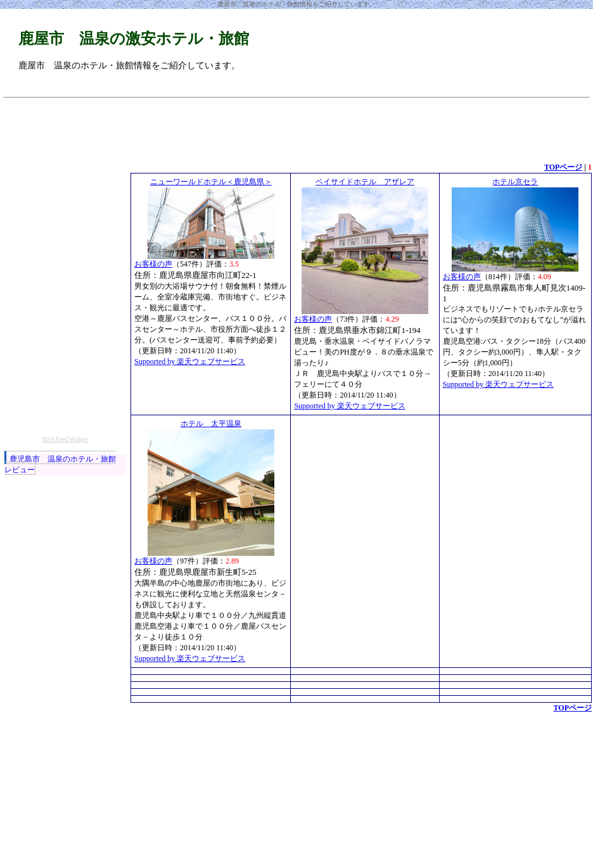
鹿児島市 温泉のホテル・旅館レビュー (60, 464)
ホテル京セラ (515, 182)
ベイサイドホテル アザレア (365, 182)
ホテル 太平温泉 (211, 424)
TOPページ (563, 167)
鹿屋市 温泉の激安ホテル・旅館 (134, 39)
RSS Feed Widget (65, 439)
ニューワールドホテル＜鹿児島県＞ (211, 182)
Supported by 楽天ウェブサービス (190, 362)
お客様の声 (153, 264)
